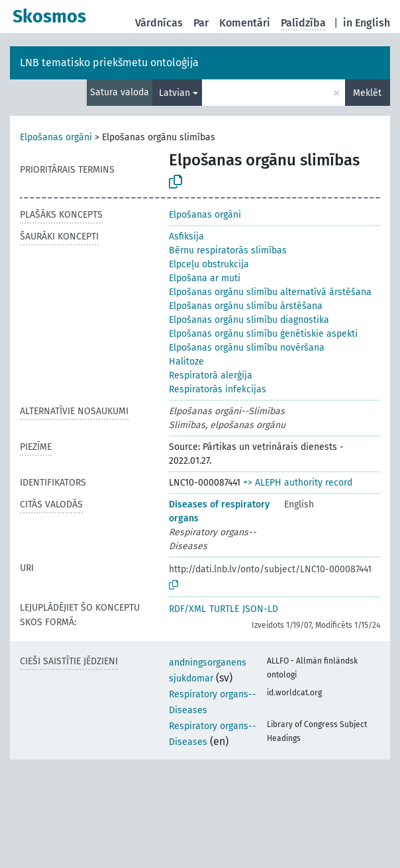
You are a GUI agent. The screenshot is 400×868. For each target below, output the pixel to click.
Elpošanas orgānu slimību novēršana (247, 348)
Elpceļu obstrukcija (209, 264)
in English (367, 23)
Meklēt (367, 93)
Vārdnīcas (159, 23)
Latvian (175, 93)
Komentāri (245, 23)
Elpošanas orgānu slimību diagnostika (249, 320)
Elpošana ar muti (205, 278)
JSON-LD (260, 609)
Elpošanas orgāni (56, 137)
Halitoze (186, 362)
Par (201, 23)
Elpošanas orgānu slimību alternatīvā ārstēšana (270, 292)
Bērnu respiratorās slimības (228, 250)
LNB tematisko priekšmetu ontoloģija (109, 63)
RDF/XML (187, 609)
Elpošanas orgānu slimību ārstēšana (246, 306)
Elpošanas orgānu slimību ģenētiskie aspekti (263, 334)
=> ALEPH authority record (298, 483)
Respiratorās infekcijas (218, 389)
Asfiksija (186, 237)
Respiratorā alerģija (211, 375)
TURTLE (224, 609)
